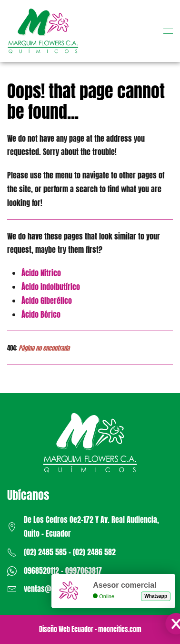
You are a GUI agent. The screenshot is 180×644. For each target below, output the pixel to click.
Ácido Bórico (41, 314)
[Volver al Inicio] (43, 31)
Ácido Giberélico (47, 301)
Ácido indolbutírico (51, 287)
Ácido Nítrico (41, 273)
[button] (168, 31)
